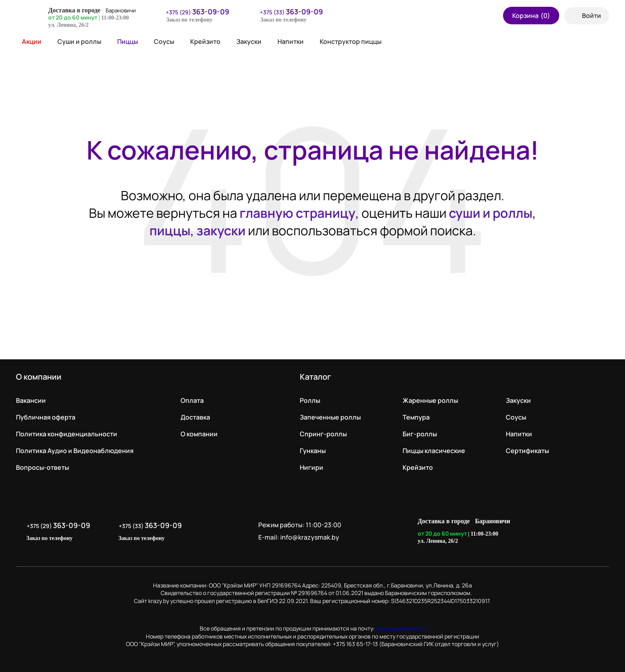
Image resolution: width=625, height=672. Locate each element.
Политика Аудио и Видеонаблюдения (75, 451)
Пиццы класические (434, 451)
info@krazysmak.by (310, 537)
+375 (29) (193, 12)
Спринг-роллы (323, 434)
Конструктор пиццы (351, 41)
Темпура (416, 417)
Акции (29, 41)
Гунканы (313, 451)
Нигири (312, 467)
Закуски (249, 41)
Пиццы (128, 41)
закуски (221, 231)
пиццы (170, 231)
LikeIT (600, 531)
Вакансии (31, 400)
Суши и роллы (79, 41)
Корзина (531, 16)
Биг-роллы (420, 434)
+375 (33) (286, 12)
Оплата (192, 400)
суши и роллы (491, 213)
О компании (199, 434)
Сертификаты (527, 451)
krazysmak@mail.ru (401, 628)
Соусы (164, 41)
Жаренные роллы (430, 400)
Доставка (195, 417)
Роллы (310, 400)
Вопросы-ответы (42, 467)
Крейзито (205, 41)
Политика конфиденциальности (67, 434)
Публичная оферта (46, 417)
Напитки (291, 41)
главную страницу (298, 213)
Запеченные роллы (330, 417)
